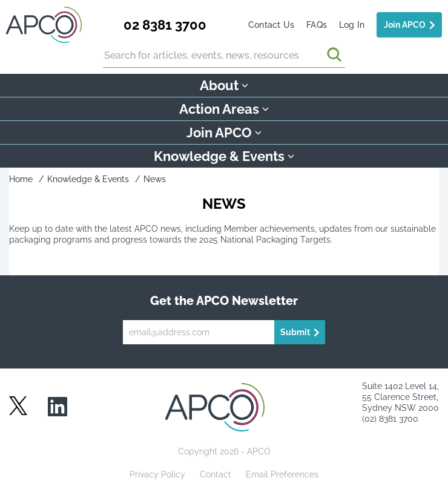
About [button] (224, 85)
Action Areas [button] (224, 109)
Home (21, 179)
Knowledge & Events (88, 179)
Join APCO (405, 25)
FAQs (317, 25)
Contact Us (271, 25)
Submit (295, 332)
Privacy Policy (157, 474)
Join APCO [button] (224, 133)
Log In (352, 25)
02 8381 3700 (165, 25)
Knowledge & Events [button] (224, 156)
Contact (216, 474)
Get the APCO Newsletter (224, 301)
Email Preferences (282, 474)
